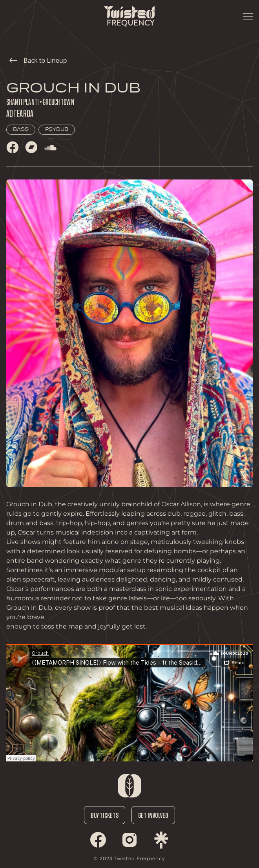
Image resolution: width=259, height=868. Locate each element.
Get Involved (153, 815)
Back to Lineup (38, 60)
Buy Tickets (104, 815)
